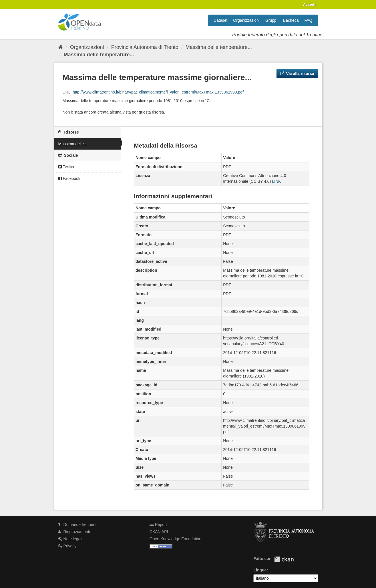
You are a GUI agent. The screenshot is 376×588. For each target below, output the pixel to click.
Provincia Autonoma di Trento (145, 47)
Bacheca (291, 20)
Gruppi (271, 20)
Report (158, 525)
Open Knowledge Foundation (175, 539)
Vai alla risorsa (297, 73)
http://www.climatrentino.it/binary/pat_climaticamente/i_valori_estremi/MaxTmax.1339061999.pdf (158, 92)
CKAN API (159, 532)
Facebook (69, 178)
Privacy (67, 546)
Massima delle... (73, 144)
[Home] (60, 47)
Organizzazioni (246, 20)
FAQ (308, 20)
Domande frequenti (78, 525)
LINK (276, 181)
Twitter (66, 167)
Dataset (220, 20)
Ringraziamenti (74, 532)
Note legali (70, 539)
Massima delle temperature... (219, 47)
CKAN (284, 559)
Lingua (260, 570)
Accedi (309, 4)
